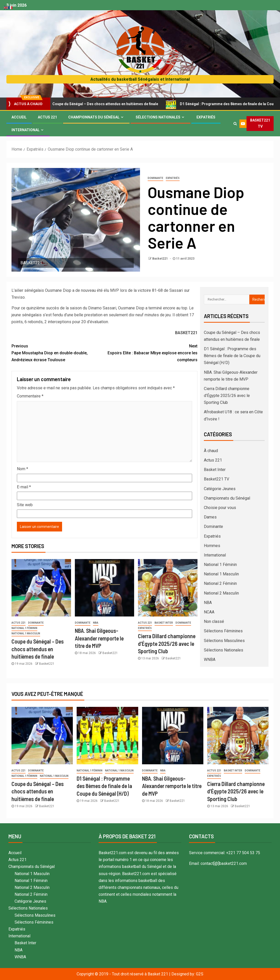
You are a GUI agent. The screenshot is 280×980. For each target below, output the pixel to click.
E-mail (24, 487)
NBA (96, 623)
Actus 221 (47, 117)
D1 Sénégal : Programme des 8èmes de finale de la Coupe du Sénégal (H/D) (232, 356)
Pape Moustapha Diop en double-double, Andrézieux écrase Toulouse (58, 352)
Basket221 (160, 259)
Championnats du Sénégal (94, 117)
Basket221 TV (217, 479)
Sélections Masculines (224, 641)
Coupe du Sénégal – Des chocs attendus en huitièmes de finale (105, 104)
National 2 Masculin (221, 593)
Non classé (214, 621)
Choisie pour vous (220, 508)
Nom (22, 469)
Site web (25, 505)
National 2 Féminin (220, 583)
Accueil (19, 117)
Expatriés (206, 117)
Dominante (155, 178)
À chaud (211, 451)
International (26, 130)
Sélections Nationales (158, 117)
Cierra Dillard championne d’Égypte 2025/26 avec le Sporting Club (167, 643)
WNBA (210, 660)
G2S (200, 974)
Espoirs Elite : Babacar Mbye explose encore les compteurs (151, 352)
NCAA (209, 612)
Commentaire (30, 396)
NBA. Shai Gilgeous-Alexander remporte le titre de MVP (99, 638)
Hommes (212, 546)
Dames (210, 517)
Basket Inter (164, 623)
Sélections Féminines (223, 631)
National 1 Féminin (24, 628)
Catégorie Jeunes (220, 489)
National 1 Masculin (26, 633)
